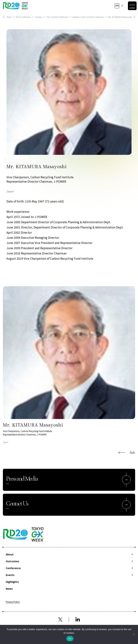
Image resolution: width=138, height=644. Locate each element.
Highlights (12, 582)
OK (70, 639)
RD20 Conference (23, 17)
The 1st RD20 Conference (57, 17)
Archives (39, 17)
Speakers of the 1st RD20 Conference (88, 17)
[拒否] (134, 634)
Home (9, 17)
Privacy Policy (13, 602)
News (9, 589)
